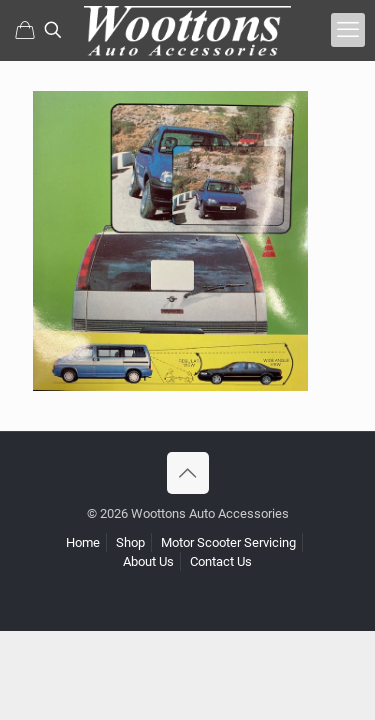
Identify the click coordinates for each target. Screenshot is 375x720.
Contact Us (221, 561)
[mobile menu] (348, 30)
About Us (148, 561)
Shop (130, 542)
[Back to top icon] (188, 473)
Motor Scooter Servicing (228, 542)
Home (83, 542)
